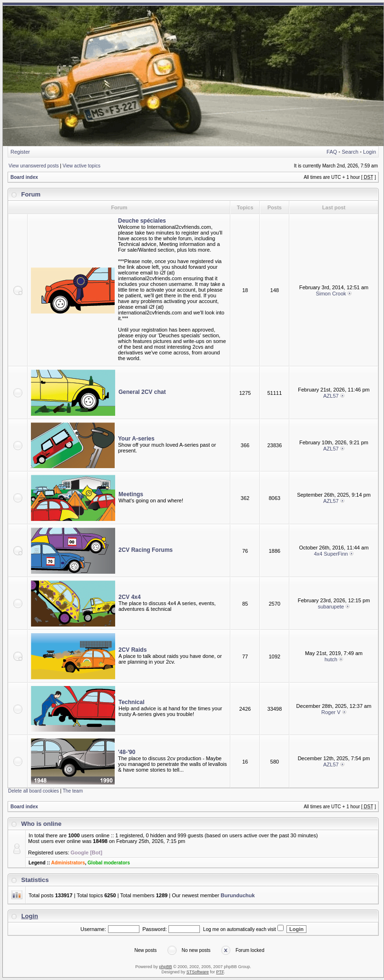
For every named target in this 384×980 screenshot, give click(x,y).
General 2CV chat (142, 392)
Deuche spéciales (142, 221)
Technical (131, 702)
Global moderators (109, 863)
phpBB (165, 967)
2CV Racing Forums (146, 550)
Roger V (331, 712)
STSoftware (198, 972)
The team (73, 791)
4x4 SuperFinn (331, 554)
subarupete (331, 607)
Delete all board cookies (34, 791)
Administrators (68, 863)
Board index (24, 177)
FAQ (332, 152)
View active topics (82, 166)
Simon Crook (331, 294)
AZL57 (331, 396)
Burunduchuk (238, 895)
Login (369, 152)
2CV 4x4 (130, 597)
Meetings (131, 494)
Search (350, 152)
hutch (331, 659)
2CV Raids (133, 650)
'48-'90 (127, 752)
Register (20, 152)
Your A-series (136, 439)
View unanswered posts (34, 166)
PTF (220, 972)
